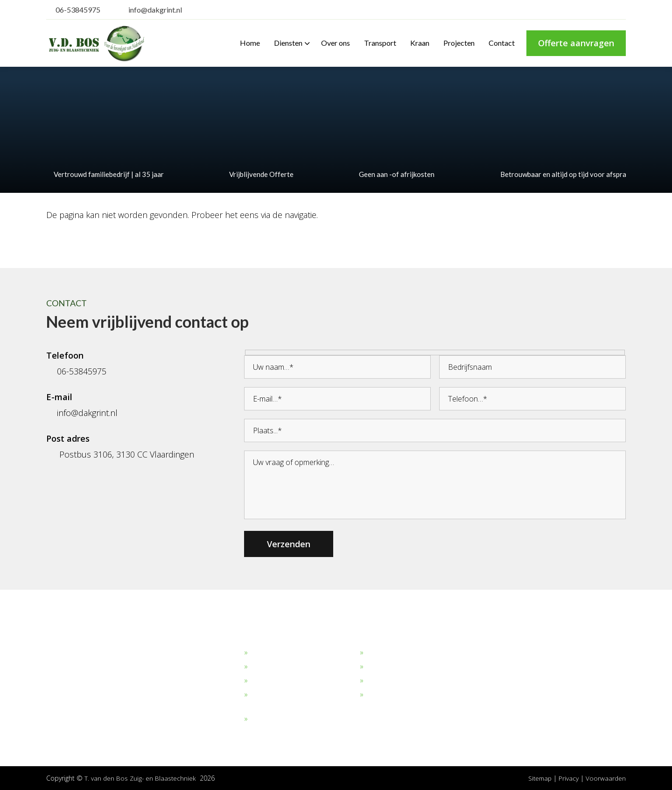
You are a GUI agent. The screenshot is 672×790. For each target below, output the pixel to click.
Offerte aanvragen (576, 43)
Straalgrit (265, 681)
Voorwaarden (605, 778)
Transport (382, 667)
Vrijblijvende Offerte (258, 174)
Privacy (569, 778)
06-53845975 (73, 10)
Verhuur (379, 681)
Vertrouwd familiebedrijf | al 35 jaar (105, 174)
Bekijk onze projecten (401, 653)
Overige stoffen (276, 719)
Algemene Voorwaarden (406, 695)
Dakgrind (265, 653)
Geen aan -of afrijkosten (393, 174)
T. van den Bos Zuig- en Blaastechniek (141, 778)
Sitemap (539, 778)
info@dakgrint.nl (149, 10)
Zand (259, 667)
